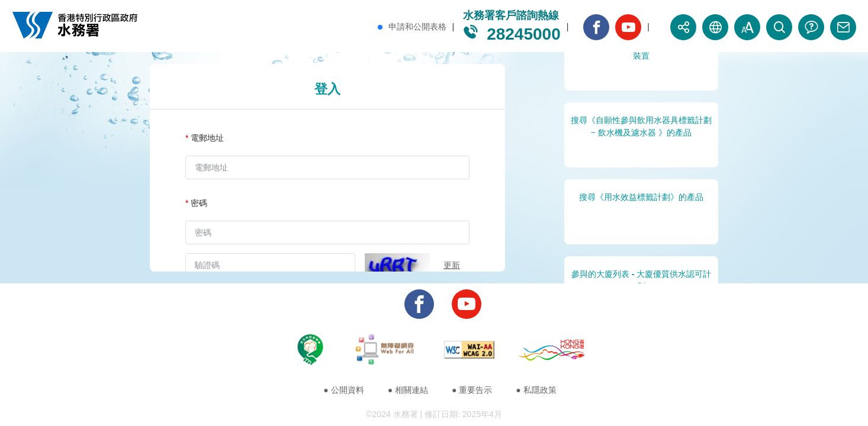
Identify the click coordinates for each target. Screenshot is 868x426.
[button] (683, 27)
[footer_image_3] (469, 351)
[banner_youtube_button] (628, 27)
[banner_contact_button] (843, 27)
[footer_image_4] (552, 351)
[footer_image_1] (311, 351)
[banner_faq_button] (811, 27)
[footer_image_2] (385, 351)
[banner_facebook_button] (596, 27)
